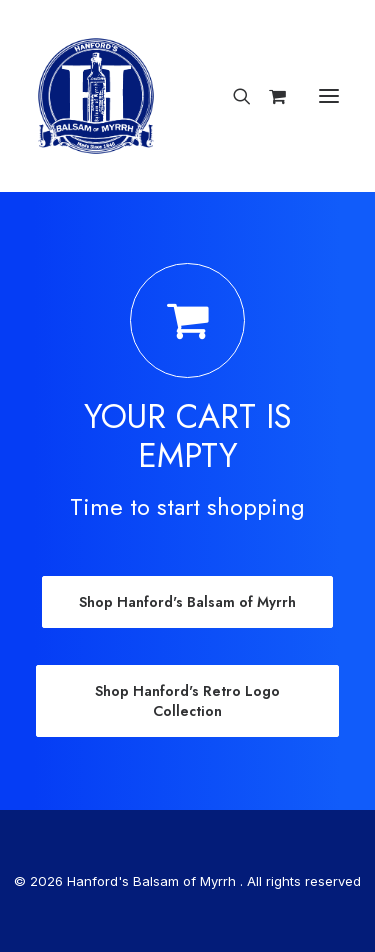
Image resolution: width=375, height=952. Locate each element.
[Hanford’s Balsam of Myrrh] (96, 96)
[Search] (233, 96)
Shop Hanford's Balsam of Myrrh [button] (187, 602)
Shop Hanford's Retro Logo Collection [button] (189, 701)
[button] (329, 96)
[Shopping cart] (268, 96)
